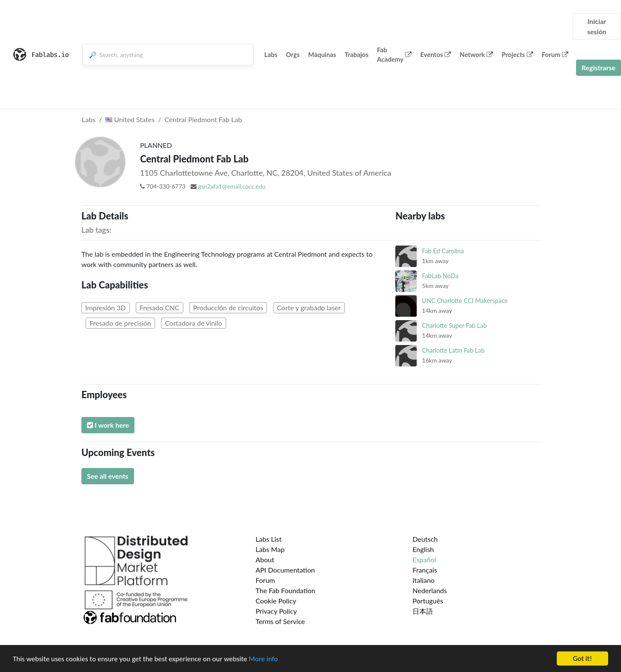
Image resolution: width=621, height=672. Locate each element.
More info (263, 659)
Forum (555, 54)
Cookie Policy (276, 601)
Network (476, 54)
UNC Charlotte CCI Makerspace (465, 301)
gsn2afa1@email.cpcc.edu (232, 186)
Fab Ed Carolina (443, 251)
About (265, 559)
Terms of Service (280, 621)
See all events (108, 476)
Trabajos (357, 54)
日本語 (423, 611)
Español (424, 559)
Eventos (436, 54)
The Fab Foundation (286, 590)
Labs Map (270, 549)
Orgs (293, 54)
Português (428, 601)
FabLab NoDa (440, 276)
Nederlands (430, 590)
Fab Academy (394, 55)
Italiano (424, 580)
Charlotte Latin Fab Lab (453, 350)
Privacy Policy (276, 611)
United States (130, 119)
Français (425, 570)
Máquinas (322, 54)
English (423, 549)
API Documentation (285, 570)
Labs (271, 54)
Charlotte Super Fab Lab (454, 325)
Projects (517, 54)
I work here (108, 425)
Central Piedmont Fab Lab (203, 119)
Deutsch (425, 539)
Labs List (269, 539)
